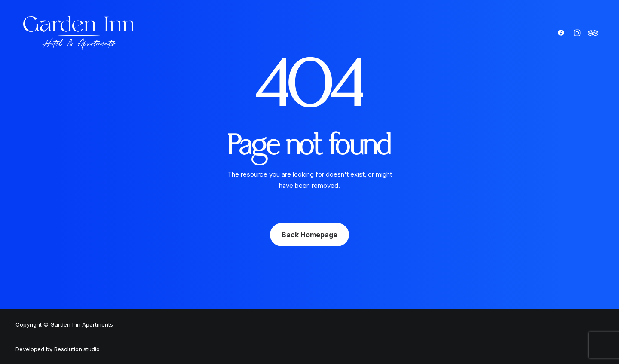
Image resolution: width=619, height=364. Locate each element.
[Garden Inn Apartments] (79, 33)
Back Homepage (309, 235)
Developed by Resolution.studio (58, 349)
